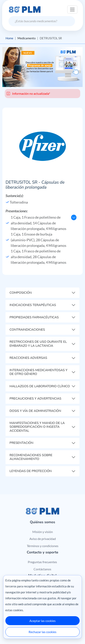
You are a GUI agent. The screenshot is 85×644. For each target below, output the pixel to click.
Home (9, 38)
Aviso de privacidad (43, 539)
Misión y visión (43, 532)
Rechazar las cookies (42, 632)
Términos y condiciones (43, 546)
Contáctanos (42, 569)
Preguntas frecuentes (42, 562)
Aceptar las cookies (42, 621)
